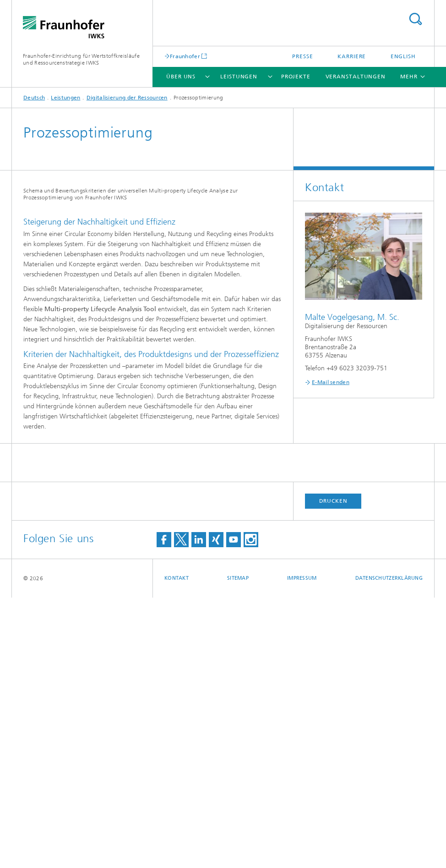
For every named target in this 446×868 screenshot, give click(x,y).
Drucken (333, 771)
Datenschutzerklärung (389, 849)
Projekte (296, 77)
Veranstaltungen (356, 77)
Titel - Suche (415, 19)
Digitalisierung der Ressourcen (127, 98)
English (403, 56)
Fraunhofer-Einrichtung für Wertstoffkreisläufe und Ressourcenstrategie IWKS (81, 59)
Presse (302, 56)
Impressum (302, 849)
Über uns (181, 77)
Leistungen (239, 77)
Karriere (352, 56)
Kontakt (177, 849)
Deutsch (34, 98)
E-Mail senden (331, 382)
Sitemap (238, 849)
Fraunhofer (185, 56)
